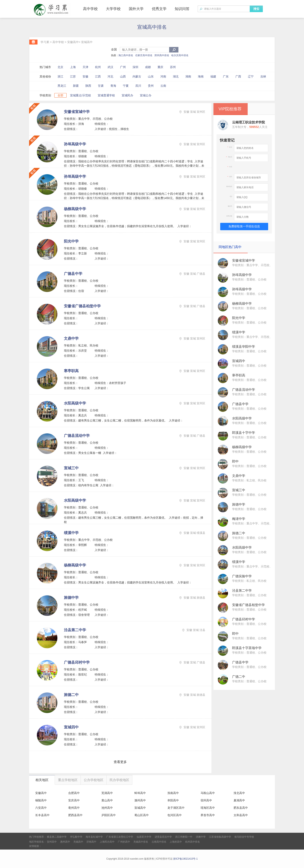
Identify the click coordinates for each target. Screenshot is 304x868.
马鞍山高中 (208, 793)
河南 (163, 76)
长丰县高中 (42, 815)
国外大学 (136, 9)
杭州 (98, 67)
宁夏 (126, 86)
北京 (60, 67)
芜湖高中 (107, 793)
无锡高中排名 (141, 842)
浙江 (60, 76)
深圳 (135, 67)
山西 (123, 76)
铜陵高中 (41, 800)
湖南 (188, 76)
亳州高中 (74, 808)
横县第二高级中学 (57, 837)
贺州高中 (52, 842)
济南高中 (91, 842)
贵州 (151, 86)
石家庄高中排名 (144, 55)
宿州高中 (206, 800)
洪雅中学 (201, 837)
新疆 (76, 86)
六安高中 (41, 808)
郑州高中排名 (162, 55)
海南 (201, 76)
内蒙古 (137, 76)
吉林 (263, 76)
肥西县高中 (75, 815)
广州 (123, 67)
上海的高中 (176, 842)
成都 (148, 67)
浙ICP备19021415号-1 (185, 859)
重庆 (160, 67)
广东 (226, 76)
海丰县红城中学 (94, 837)
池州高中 (107, 808)
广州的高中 (124, 842)
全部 (60, 95)
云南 (163, 86)
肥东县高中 (241, 808)
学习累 (45, 42)
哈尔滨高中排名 (180, 55)
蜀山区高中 (142, 815)
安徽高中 (73, 42)
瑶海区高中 (208, 808)
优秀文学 (159, 9)
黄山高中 (107, 800)
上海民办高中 (107, 842)
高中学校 (90, 9)
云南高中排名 (159, 842)
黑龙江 (62, 86)
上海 (73, 67)
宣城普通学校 (106, 95)
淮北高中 (239, 793)
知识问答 (182, 9)
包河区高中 (175, 815)
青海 (113, 86)
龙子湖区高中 (176, 808)
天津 (85, 67)
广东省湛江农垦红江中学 (120, 837)
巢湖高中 (239, 800)
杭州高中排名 (193, 842)
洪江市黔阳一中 (184, 837)
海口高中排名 (126, 55)
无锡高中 (78, 842)
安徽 (85, 76)
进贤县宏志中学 (163, 837)
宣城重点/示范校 (81, 95)
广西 (238, 76)
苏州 (173, 67)
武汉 (110, 67)
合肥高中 (74, 793)
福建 (213, 76)
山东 (151, 76)
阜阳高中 (173, 800)
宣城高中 (87, 42)
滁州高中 (140, 800)
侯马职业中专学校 (244, 837)
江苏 (73, 76)
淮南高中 (173, 793)
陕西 (88, 86)
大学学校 (113, 9)
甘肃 (101, 86)
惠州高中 (65, 842)
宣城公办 (146, 95)
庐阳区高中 (109, 815)
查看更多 (120, 762)
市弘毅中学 (76, 837)
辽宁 (251, 76)
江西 (98, 76)
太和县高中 (241, 815)
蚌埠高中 (140, 793)
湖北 (176, 76)
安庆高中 (74, 800)
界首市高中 (208, 815)
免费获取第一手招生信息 (244, 226)
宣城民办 (127, 95)
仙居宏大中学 (144, 837)
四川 (138, 86)
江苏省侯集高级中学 (220, 837)
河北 (110, 76)
